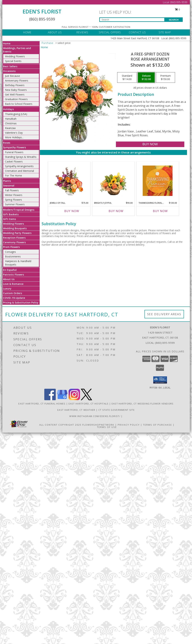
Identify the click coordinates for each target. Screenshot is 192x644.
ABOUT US (55, 32)
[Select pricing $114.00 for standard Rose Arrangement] (127, 78)
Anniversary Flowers (17, 81)
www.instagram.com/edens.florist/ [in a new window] (95, 416)
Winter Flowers (14, 195)
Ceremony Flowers (14, 242)
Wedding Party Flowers (17, 233)
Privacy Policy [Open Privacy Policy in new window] (129, 425)
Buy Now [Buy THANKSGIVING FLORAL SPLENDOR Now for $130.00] (160, 211)
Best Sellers (10, 66)
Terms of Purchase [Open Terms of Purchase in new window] (158, 425)
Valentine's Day (14, 133)
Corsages (10, 252)
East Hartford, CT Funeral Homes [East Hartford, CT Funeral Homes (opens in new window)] (42, 404)
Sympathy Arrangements (19, 166)
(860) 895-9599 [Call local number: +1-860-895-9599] (165, 343)
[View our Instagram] (74, 399)
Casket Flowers (14, 161)
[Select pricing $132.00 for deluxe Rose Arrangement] (146, 78)
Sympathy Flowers (14, 147)
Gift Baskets (11, 214)
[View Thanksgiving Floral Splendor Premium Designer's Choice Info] (158, 181)
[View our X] (86, 399)
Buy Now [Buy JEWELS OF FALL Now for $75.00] (72, 211)
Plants (7, 181)
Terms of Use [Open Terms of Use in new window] (107, 427)
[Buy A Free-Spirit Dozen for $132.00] (150, 144)
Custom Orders (13, 293)
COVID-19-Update (14, 298)
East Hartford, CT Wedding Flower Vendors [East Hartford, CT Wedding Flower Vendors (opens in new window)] (143, 404)
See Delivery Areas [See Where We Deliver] (164, 314)
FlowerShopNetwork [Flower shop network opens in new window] (98, 425)
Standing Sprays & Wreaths (21, 157)
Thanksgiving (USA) (16, 114)
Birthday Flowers (15, 85)
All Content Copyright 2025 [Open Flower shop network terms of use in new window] (60, 425)
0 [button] (177, 9)
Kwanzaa (10, 128)
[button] (160, 380)
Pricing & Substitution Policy (21, 302)
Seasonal (9, 185)
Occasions (9, 71)
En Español (10, 270)
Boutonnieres (13, 256)
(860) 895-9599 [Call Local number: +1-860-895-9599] (179, 2)
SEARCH (174, 20)
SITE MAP (165, 32)
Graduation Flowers (16, 99)
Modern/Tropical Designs (19, 210)
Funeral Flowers (14, 152)
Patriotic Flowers (13, 275)
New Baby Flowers (16, 90)
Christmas (11, 123)
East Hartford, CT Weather (76, 410)
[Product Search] (132, 20)
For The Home (13, 175)
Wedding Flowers (15, 56)
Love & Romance (13, 284)
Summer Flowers (15, 204)
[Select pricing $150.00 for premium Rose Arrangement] (165, 78)
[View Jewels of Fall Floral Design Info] (69, 181)
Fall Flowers (12, 190)
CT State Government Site (117, 410)
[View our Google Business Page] (62, 399)
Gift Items (9, 219)
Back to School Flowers (19, 104)
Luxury (7, 289)
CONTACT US (137, 32)
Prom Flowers (11, 247)
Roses (7, 143)
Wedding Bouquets (15, 228)
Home (7, 43)
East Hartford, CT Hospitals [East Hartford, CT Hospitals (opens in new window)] (89, 404)
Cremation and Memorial (19, 171)
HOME (27, 32)
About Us (9, 279)
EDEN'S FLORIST (42, 11)
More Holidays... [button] (14, 137)
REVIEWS (82, 32)
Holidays (8, 109)
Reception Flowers (14, 238)
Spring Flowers (13, 200)
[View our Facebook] (50, 399)
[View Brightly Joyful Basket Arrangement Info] (113, 181)
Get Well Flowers (15, 94)
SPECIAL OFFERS (110, 32)
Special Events (13, 61)
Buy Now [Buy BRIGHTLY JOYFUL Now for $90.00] (116, 211)
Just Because (13, 76)
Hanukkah (11, 119)
